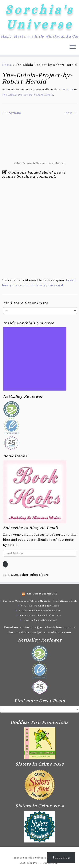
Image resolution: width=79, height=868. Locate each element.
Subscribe (5, 564)
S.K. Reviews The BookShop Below (40, 611)
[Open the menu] (73, 47)
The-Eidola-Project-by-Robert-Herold (28, 95)
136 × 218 (67, 89)
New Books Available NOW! (40, 620)
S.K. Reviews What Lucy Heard (40, 606)
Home (7, 65)
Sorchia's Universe (39, 17)
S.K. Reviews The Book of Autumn (40, 615)
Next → (71, 113)
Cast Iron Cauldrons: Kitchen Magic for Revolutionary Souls (40, 601)
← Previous (11, 113)
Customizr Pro (29, 863)
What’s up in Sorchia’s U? (42, 594)
